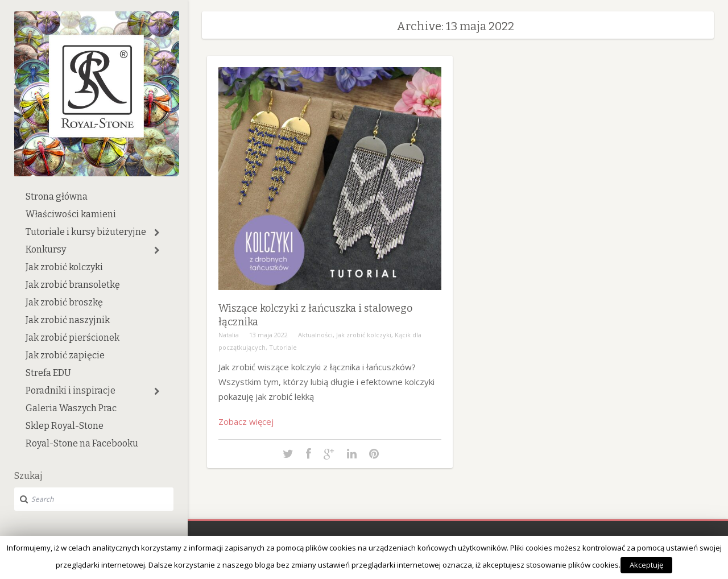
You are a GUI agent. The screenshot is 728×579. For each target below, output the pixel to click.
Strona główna (57, 197)
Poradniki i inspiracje (71, 390)
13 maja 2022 (268, 335)
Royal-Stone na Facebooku (82, 443)
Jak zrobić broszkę (64, 302)
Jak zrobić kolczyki (64, 267)
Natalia (229, 335)
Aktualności (315, 335)
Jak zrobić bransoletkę (73, 285)
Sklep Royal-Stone (65, 426)
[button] (157, 233)
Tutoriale (283, 347)
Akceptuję (646, 565)
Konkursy (46, 249)
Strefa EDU (48, 373)
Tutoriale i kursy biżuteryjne (86, 232)
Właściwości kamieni (71, 214)
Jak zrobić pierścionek (73, 338)
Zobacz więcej (246, 421)
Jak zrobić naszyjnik (68, 320)
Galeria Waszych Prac (71, 408)
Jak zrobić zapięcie (65, 355)
